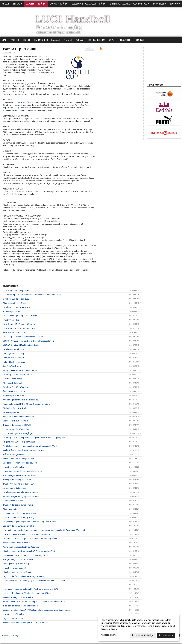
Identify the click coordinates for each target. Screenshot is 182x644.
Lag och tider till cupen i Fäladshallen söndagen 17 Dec (27, 593)
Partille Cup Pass (17, 108)
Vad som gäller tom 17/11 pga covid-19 (20, 463)
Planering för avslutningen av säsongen (20, 513)
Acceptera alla (166, 635)
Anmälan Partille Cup (12, 366)
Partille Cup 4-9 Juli (11, 412)
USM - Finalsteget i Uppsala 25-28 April (20, 316)
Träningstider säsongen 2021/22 (17, 425)
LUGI (5, 4)
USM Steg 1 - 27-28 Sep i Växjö (16, 290)
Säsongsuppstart (11, 509)
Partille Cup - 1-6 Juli (19, 49)
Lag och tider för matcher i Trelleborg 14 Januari (24, 576)
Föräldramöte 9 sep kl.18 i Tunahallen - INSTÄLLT (24, 471)
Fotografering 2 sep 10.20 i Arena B (18, 560)
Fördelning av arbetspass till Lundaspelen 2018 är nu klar (28, 534)
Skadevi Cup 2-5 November (15, 333)
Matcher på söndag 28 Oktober (17, 543)
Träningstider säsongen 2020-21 (17, 480)
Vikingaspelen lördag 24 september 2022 (21, 370)
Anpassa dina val (109, 635)
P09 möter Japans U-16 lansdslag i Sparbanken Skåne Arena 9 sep (32, 295)
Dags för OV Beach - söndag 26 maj (18, 517)
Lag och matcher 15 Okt (13, 618)
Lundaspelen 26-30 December (16, 429)
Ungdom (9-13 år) (59, 4)
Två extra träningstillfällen (14, 454)
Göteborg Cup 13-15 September (17, 307)
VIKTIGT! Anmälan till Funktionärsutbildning (22, 345)
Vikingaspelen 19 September (15, 421)
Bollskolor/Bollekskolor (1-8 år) (89, 4)
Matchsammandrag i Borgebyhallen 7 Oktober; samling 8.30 (29, 551)
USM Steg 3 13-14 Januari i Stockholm (20, 328)
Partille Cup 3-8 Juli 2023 (13, 349)
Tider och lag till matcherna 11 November (21, 606)
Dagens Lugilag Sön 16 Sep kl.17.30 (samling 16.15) (25, 555)
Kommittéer (160, 4)
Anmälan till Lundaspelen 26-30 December (21, 547)
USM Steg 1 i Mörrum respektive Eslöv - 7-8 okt (23, 337)
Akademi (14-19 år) (36, 4)
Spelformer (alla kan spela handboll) (129, 4)
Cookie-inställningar (11, 636)
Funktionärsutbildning (12, 379)
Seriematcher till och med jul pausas (19, 459)
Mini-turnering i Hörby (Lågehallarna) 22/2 (21, 496)
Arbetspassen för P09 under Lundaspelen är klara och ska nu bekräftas (34, 602)
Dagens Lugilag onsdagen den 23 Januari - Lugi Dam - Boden (30, 522)
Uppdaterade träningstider (14, 488)
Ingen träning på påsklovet (14, 568)
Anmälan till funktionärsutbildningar (18, 417)
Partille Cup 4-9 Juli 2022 (13, 396)
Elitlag (17, 4)
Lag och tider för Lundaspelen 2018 (18, 526)
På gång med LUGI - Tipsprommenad (19, 442)
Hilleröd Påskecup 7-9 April (15, 362)
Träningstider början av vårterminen (18, 505)
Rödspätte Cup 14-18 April (14, 408)
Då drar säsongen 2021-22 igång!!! (18, 433)
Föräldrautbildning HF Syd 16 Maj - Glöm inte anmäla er (27, 404)
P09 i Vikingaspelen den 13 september (20, 475)
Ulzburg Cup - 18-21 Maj (13, 354)
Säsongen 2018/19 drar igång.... (17, 564)
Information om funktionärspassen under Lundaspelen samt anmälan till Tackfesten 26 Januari (44, 530)
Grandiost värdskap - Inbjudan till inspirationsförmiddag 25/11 (30, 539)
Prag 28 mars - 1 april (12, 320)
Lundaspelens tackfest (13, 501)
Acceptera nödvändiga (143, 635)
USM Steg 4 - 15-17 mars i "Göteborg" (19, 324)
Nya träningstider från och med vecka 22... (21, 400)
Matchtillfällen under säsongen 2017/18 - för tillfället (26, 623)
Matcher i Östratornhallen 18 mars (17, 572)
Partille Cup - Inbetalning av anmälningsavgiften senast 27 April (30, 446)
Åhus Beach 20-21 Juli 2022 (15, 391)
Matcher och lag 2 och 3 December (18, 597)
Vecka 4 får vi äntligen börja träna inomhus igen (23, 450)
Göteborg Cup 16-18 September (17, 387)
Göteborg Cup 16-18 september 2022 (19, 375)
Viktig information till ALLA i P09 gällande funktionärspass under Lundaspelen (37, 610)
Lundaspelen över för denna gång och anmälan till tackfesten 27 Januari (34, 581)
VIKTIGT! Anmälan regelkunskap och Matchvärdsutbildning (28, 341)
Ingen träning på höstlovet (14, 467)
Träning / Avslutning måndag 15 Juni (19, 484)
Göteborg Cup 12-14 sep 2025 (16, 299)
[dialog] (138, 627)
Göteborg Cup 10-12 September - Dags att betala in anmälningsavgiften (34, 438)
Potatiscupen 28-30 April (14, 358)
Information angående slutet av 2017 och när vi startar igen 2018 (31, 589)
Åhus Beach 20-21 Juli (13, 383)
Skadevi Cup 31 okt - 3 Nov (15, 303)
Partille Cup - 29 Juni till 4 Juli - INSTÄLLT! (20, 492)
